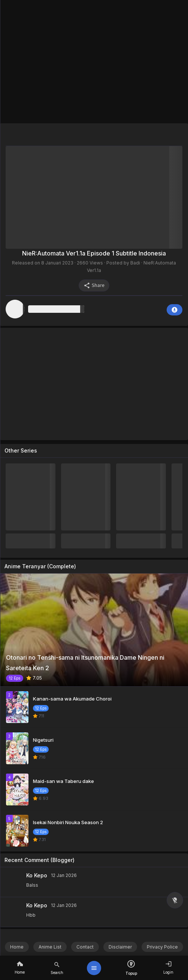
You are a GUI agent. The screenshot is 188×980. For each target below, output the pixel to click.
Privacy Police (162, 947)
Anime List (50, 947)
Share (94, 285)
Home (17, 947)
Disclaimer (120, 947)
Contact (85, 947)
